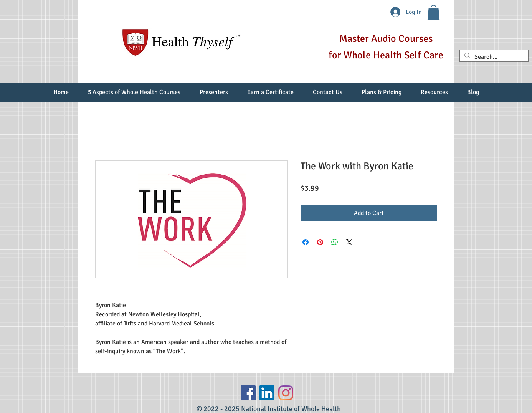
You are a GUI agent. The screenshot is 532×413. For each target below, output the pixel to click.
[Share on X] (349, 242)
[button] (434, 12)
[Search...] (493, 57)
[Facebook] (248, 393)
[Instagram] (286, 393)
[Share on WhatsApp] (335, 242)
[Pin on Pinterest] (320, 242)
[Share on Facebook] (306, 242)
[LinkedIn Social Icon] (267, 393)
